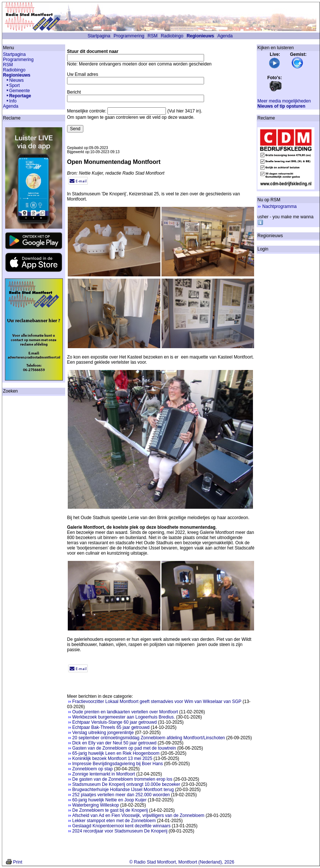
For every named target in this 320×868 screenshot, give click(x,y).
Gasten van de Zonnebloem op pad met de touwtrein (124, 748)
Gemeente (20, 91)
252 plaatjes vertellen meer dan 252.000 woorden (121, 795)
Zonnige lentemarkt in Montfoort (104, 774)
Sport (15, 85)
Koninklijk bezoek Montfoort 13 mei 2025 (112, 758)
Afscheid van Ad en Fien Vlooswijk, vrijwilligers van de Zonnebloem (138, 815)
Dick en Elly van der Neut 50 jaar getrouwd (114, 743)
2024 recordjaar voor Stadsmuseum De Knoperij (120, 831)
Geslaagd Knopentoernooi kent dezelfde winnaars (121, 826)
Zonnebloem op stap (92, 769)
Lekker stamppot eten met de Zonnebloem (114, 821)
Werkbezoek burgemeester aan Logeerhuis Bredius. (124, 717)
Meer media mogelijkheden (284, 101)
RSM (152, 36)
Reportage (20, 96)
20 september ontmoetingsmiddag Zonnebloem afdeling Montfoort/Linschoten (149, 738)
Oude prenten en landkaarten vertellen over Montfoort (125, 712)
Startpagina (99, 36)
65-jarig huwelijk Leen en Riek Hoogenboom (116, 753)
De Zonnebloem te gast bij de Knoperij (110, 810)
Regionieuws (200, 36)
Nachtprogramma (279, 206)
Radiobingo (172, 36)
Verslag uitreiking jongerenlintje (103, 733)
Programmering (129, 36)
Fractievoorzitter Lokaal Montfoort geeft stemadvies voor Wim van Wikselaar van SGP (157, 702)
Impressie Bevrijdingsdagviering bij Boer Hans (118, 764)
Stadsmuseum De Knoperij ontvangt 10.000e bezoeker (126, 784)
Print (18, 862)
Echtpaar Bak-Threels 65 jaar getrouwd (111, 727)
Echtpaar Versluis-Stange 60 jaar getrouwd (114, 722)
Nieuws (16, 80)
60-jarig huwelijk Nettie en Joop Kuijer (109, 800)
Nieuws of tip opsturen (281, 106)
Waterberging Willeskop (96, 805)
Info (13, 101)
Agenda (225, 36)
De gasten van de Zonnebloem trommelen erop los (122, 779)
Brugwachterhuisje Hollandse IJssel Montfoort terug (123, 790)
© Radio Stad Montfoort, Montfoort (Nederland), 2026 (182, 862)
